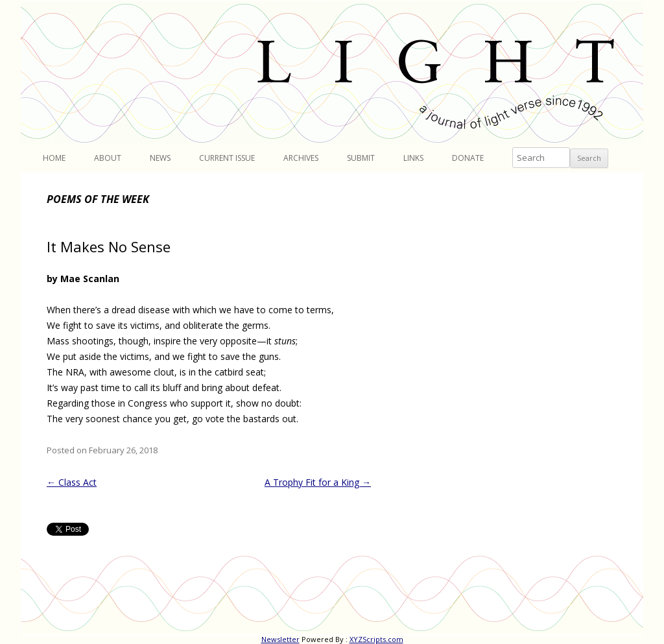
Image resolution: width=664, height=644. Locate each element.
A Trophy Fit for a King (318, 482)
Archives (301, 158)
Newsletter (280, 639)
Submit (361, 158)
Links (413, 158)
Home (54, 158)
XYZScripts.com (376, 639)
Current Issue (227, 158)
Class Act (72, 482)
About (108, 158)
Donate (468, 158)
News (160, 158)
